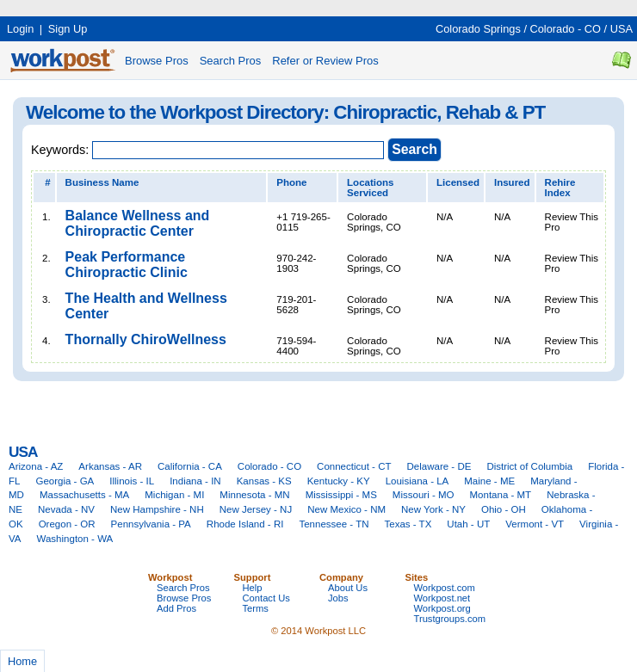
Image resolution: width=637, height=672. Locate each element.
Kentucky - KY (339, 481)
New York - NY (433, 509)
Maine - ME (489, 481)
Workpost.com (445, 588)
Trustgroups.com (450, 619)
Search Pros (231, 61)
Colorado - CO (566, 29)
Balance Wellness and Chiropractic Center (138, 223)
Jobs (338, 598)
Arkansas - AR (110, 466)
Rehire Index (560, 188)
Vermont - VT (535, 524)
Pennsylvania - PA (151, 524)
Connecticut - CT (354, 466)
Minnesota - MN (254, 495)
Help (253, 588)
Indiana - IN (195, 481)
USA (622, 29)
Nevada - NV (66, 509)
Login (20, 29)
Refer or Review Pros (325, 61)
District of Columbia (529, 466)
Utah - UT (468, 524)
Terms (256, 608)
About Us (348, 588)
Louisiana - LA (417, 481)
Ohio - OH (504, 509)
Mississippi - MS (341, 495)
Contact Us (266, 598)
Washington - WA (75, 539)
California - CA (190, 466)
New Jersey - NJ (256, 509)
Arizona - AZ (36, 466)
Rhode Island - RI (245, 524)
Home (22, 661)
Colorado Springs (478, 29)
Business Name (102, 182)
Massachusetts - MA (84, 495)
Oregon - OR (67, 524)
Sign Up (68, 29)
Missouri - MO (424, 495)
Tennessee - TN (334, 524)
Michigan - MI (174, 495)
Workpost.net (442, 598)
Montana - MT (500, 495)
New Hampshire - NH (157, 509)
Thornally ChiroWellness (146, 339)
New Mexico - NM (346, 509)
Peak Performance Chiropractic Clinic (127, 265)
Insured (512, 182)
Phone (291, 182)
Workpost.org (442, 608)
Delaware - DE (439, 466)
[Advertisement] (313, 6)
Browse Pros (157, 61)
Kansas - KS (264, 481)
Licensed (458, 182)
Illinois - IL (132, 481)
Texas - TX (408, 524)
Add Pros (176, 608)
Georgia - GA (65, 481)
